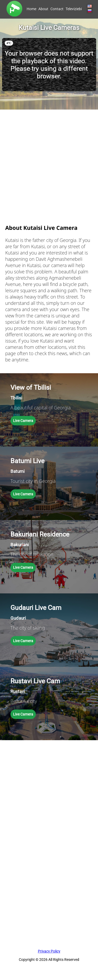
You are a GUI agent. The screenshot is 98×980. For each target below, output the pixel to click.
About (43, 9)
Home (31, 9)
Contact (57, 9)
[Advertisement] (49, 159)
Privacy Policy (49, 951)
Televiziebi (74, 9)
